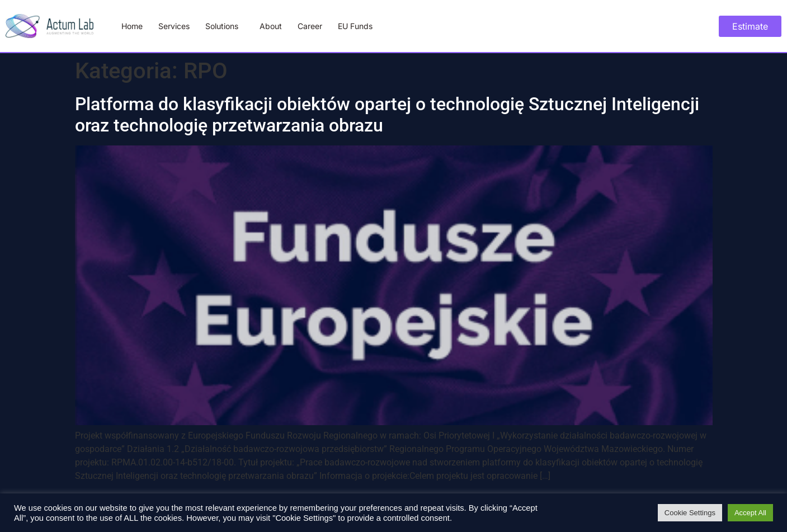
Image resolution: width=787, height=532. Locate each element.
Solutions (225, 26)
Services (174, 26)
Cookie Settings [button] (690, 513)
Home (132, 26)
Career (310, 26)
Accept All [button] (750, 513)
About (271, 26)
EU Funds (355, 26)
